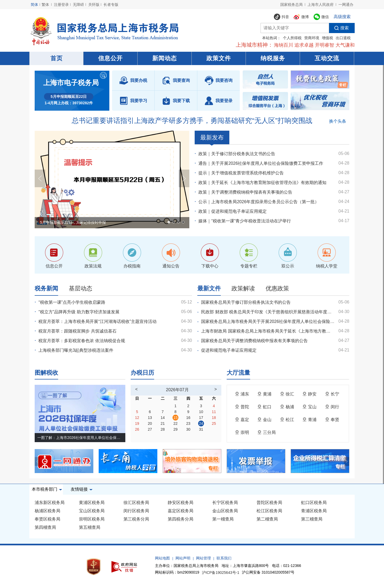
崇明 (242, 432)
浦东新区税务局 (50, 503)
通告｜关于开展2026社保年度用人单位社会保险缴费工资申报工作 (261, 163)
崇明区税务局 (92, 519)
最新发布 (212, 139)
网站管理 (203, 558)
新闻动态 (165, 58)
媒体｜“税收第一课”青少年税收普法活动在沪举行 (245, 221)
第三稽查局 (312, 519)
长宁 (332, 394)
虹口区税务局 (314, 503)
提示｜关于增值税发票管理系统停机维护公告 (241, 173)
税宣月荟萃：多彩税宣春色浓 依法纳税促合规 (82, 341)
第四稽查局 (45, 527)
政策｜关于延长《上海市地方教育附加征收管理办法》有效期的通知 (262, 183)
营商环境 (312, 38)
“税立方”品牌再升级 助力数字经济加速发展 (79, 312)
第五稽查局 (90, 527)
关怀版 (94, 5)
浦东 (242, 394)
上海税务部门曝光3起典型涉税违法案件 (76, 350)
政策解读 (243, 288)
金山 (264, 420)
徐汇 (287, 394)
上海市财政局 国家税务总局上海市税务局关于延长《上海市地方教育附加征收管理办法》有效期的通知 (268, 331)
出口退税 (343, 38)
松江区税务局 (269, 511)
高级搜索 (342, 17)
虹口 (264, 407)
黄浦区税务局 (92, 503)
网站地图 (162, 558)
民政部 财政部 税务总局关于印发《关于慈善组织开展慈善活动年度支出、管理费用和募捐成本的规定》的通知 (268, 312)
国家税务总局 (291, 5)
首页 (57, 58)
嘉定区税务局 (181, 511)
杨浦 (287, 407)
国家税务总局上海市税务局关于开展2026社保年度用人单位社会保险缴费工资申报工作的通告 (268, 321)
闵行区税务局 (136, 511)
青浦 (309, 420)
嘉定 (242, 420)
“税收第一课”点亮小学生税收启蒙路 (72, 302)
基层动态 (81, 288)
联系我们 (224, 558)
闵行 (332, 407)
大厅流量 (238, 373)
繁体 (45, 5)
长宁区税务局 (225, 503)
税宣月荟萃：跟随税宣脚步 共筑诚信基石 (77, 331)
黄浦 (264, 394)
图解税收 (46, 373)
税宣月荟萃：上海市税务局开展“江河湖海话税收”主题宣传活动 (97, 321)
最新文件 (209, 288)
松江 (287, 420)
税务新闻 (46, 288)
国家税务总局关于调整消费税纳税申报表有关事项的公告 (254, 341)
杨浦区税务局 (47, 511)
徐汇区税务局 (136, 503)
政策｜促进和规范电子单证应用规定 (233, 211)
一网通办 (346, 5)
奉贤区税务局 (47, 519)
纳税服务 (273, 58)
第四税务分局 (181, 519)
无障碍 (78, 5)
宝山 (309, 407)
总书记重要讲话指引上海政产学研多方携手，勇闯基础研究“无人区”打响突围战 (192, 121)
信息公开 (110, 58)
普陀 (242, 407)
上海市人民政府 (321, 5)
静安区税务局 (181, 503)
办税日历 (142, 373)
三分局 (267, 432)
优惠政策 (277, 288)
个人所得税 (292, 38)
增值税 (327, 38)
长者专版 (111, 5)
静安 (309, 394)
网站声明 (183, 558)
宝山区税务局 (92, 511)
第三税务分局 (136, 519)
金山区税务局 (225, 511)
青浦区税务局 (314, 511)
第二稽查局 (267, 519)
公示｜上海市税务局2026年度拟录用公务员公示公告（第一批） (259, 202)
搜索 (339, 28)
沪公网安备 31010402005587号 (268, 572)
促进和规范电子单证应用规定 (229, 350)
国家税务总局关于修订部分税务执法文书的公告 (246, 302)
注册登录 (61, 5)
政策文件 (219, 58)
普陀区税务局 (269, 503)
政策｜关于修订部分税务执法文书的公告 (237, 154)
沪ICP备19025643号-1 (221, 573)
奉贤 (332, 420)
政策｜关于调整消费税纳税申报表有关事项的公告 (245, 192)
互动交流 (327, 58)
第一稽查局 (223, 519)
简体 (34, 5)
